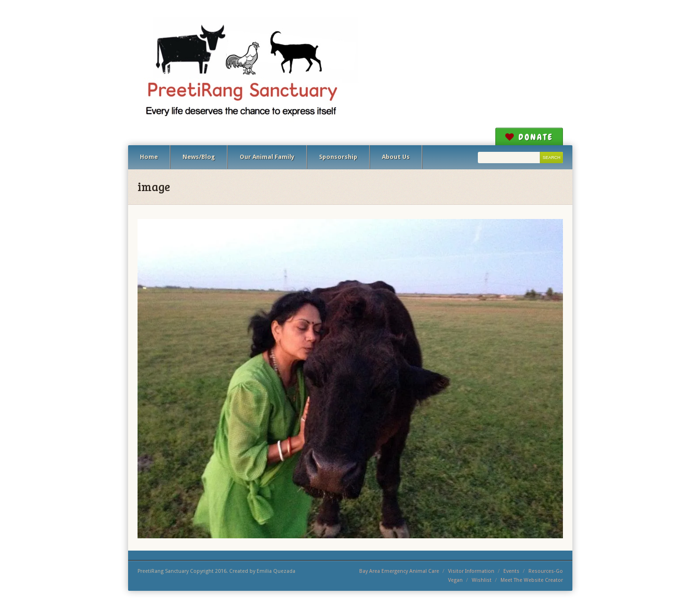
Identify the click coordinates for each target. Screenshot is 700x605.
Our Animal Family (267, 157)
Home (149, 157)
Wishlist (482, 580)
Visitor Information (471, 571)
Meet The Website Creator (532, 580)
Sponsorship (338, 157)
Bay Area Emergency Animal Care (399, 571)
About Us (396, 157)
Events (511, 571)
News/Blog (199, 157)
